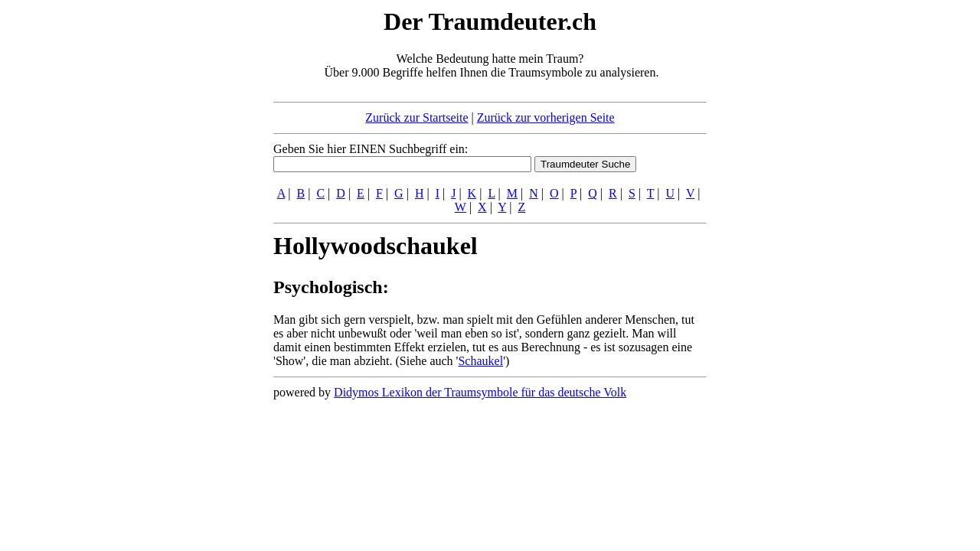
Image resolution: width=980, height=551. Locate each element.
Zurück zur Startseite (416, 117)
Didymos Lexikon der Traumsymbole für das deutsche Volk (480, 392)
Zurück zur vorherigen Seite (546, 117)
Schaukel (480, 361)
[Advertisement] (180, 236)
